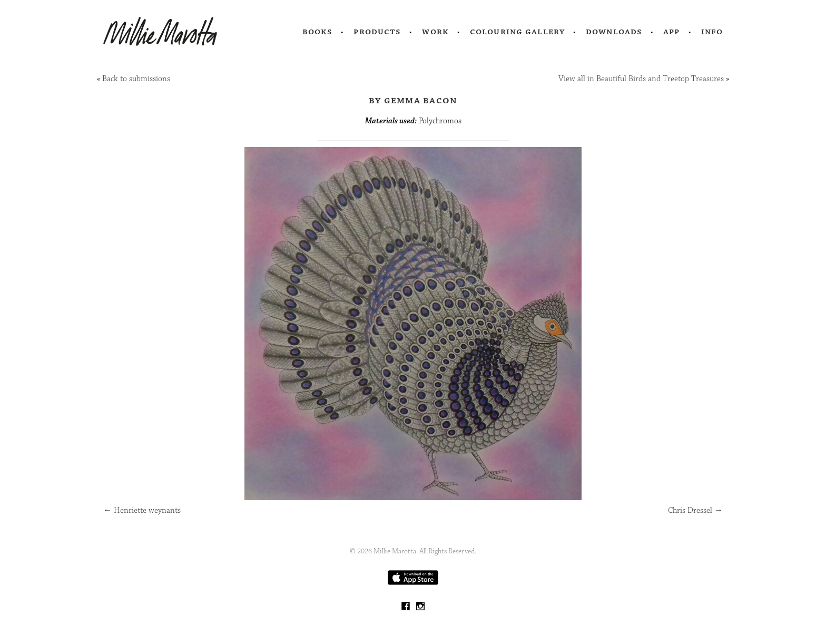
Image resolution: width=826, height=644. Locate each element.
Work (435, 32)
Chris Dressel (695, 510)
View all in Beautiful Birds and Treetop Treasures (641, 79)
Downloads (614, 32)
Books (318, 32)
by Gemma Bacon (413, 100)
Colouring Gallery (517, 32)
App (671, 32)
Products (377, 32)
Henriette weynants (142, 510)
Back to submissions (136, 79)
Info (712, 32)
